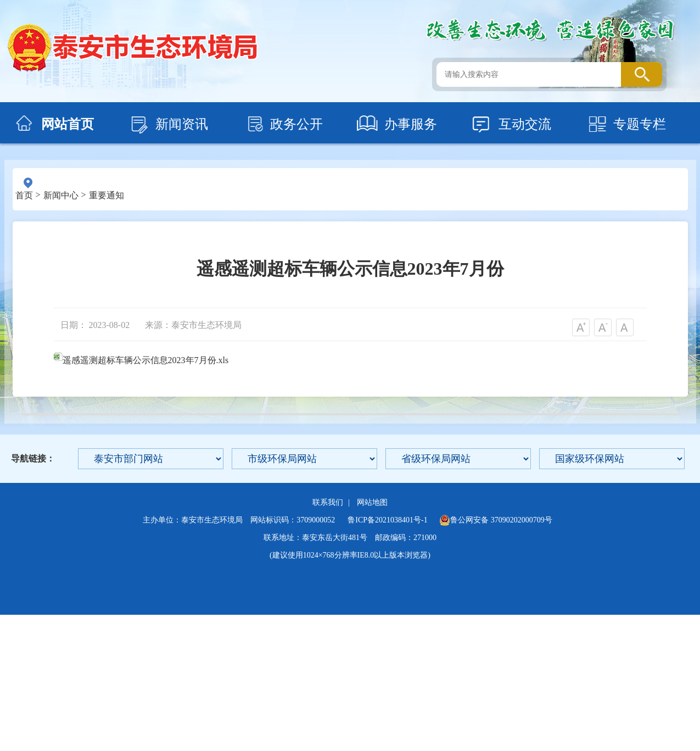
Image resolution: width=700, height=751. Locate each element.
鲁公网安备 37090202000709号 (496, 520)
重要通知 (107, 195)
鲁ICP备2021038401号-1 (387, 520)
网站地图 (372, 502)
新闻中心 (61, 195)
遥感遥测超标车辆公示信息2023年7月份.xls (141, 360)
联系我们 (328, 502)
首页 (24, 195)
